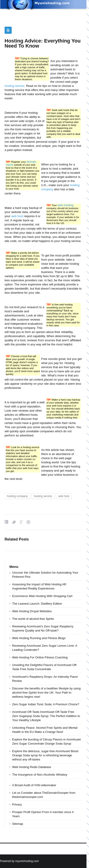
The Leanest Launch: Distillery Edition (37, 604)
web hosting (65, 205)
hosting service (15, 86)
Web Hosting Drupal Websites (32, 611)
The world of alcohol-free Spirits (33, 619)
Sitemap (18, 824)
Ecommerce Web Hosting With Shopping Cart (42, 596)
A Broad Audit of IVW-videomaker (34, 785)
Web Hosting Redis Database (32, 767)
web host (17, 216)
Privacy (17, 804)
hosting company (17, 496)
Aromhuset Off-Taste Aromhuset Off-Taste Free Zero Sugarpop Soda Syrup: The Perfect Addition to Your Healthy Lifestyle (46, 716)
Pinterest (28, 522)
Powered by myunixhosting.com (19, 861)
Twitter (14, 522)
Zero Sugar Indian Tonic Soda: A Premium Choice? (46, 704)
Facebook (6, 522)
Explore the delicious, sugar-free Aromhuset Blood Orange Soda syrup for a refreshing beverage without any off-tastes (45, 755)
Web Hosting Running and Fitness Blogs (39, 638)
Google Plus (21, 522)
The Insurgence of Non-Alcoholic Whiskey (40, 775)
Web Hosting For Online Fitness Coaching (40, 657)
